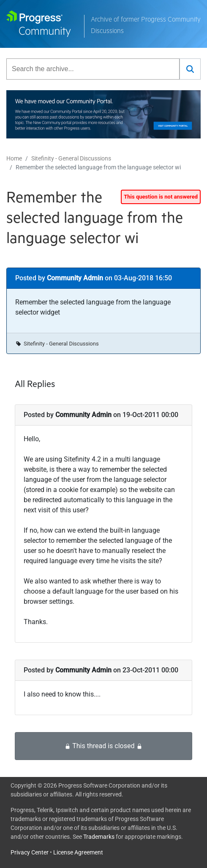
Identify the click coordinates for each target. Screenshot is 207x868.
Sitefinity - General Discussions (71, 158)
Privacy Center (30, 852)
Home (14, 158)
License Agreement (78, 852)
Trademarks (99, 837)
